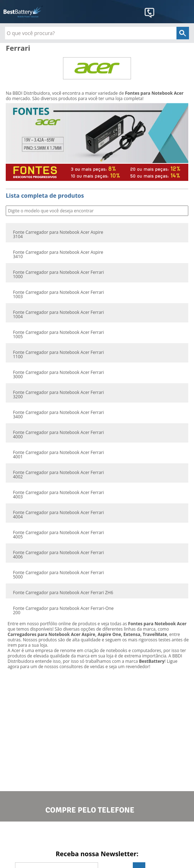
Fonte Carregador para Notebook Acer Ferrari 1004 (58, 315)
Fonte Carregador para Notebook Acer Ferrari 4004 (58, 515)
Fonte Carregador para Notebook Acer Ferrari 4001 (58, 455)
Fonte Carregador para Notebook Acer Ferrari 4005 (58, 535)
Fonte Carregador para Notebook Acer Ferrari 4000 (58, 435)
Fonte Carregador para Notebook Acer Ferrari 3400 (58, 415)
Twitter (97, 835)
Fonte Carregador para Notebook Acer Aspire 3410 (58, 255)
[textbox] (97, 33)
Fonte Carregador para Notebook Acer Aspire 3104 (58, 235)
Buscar (182, 211)
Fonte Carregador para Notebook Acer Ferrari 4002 (58, 475)
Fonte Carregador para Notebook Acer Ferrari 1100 (58, 355)
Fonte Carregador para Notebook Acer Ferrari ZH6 (63, 593)
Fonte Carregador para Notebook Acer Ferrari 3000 (58, 375)
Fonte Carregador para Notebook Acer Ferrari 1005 (58, 335)
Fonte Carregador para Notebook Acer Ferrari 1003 (58, 295)
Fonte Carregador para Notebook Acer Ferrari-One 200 (63, 611)
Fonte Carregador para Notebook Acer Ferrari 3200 (58, 395)
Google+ (132, 835)
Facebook (62, 835)
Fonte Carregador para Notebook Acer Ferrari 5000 (58, 575)
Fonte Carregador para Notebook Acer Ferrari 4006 (58, 555)
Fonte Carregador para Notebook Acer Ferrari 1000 (58, 275)
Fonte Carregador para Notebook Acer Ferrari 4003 (58, 495)
